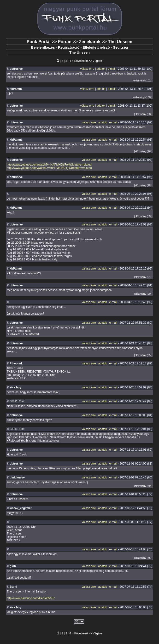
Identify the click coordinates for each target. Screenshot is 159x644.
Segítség (121, 47)
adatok (101, 69)
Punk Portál (39, 42)
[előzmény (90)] (143, 294)
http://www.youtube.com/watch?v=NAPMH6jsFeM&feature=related (49, 165)
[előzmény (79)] (143, 486)
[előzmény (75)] (143, 558)
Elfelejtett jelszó (96, 47)
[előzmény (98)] (143, 114)
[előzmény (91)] (143, 277)
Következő (81, 61)
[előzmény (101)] (142, 80)
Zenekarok (90, 42)
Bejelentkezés (43, 47)
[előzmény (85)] (143, 355)
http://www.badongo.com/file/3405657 (31, 598)
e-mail (112, 69)
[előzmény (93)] (143, 216)
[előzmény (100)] (142, 97)
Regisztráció (69, 47)
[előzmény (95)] (143, 185)
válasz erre (87, 69)
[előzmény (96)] (143, 151)
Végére (97, 61)
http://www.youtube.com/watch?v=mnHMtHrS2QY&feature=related (49, 168)
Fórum (65, 42)
